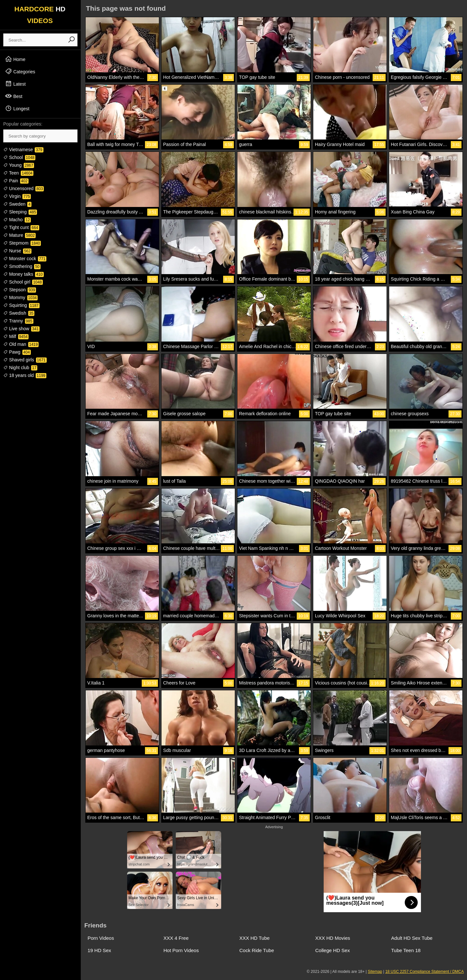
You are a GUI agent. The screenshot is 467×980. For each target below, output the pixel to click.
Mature (19, 235)
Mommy (20, 297)
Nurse (17, 251)
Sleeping (20, 212)
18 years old (25, 375)
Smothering (22, 266)
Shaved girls (25, 360)
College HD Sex (333, 950)
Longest (17, 108)
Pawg (17, 352)
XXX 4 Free (176, 938)
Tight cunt (21, 227)
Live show (21, 329)
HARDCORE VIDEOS (40, 15)
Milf (16, 336)
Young (19, 165)
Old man (21, 344)
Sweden (17, 204)
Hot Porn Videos (181, 950)
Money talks (24, 274)
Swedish (19, 313)
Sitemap (375, 972)
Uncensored (24, 188)
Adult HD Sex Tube (412, 938)
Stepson (20, 290)
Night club (20, 368)
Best (14, 96)
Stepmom (22, 243)
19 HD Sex (99, 950)
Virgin (17, 196)
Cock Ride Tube (257, 950)
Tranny (18, 321)
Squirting (21, 305)
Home (15, 59)
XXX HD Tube (254, 938)
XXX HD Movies (333, 938)
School (19, 157)
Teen (18, 173)
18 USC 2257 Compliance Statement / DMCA (425, 972)
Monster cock (25, 259)
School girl (23, 282)
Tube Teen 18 (406, 950)
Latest (15, 84)
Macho (17, 220)
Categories (20, 71)
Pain (16, 181)
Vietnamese (23, 150)
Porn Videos (101, 938)
